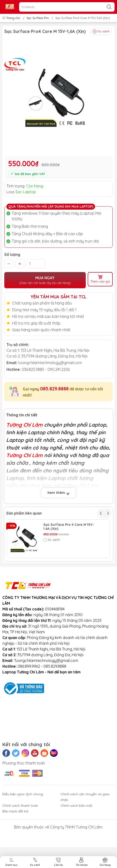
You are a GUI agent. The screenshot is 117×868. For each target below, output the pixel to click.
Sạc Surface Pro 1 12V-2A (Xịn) (68, 564)
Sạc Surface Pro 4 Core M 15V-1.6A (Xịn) (69, 527)
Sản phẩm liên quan (24, 513)
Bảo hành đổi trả (15, 848)
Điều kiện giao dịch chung (23, 831)
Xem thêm (58, 493)
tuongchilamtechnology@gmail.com (50, 363)
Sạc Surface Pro (38, 18)
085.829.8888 (54, 389)
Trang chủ (12, 18)
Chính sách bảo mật (76, 842)
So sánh (101, 31)
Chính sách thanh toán (20, 842)
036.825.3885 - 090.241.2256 (46, 369)
